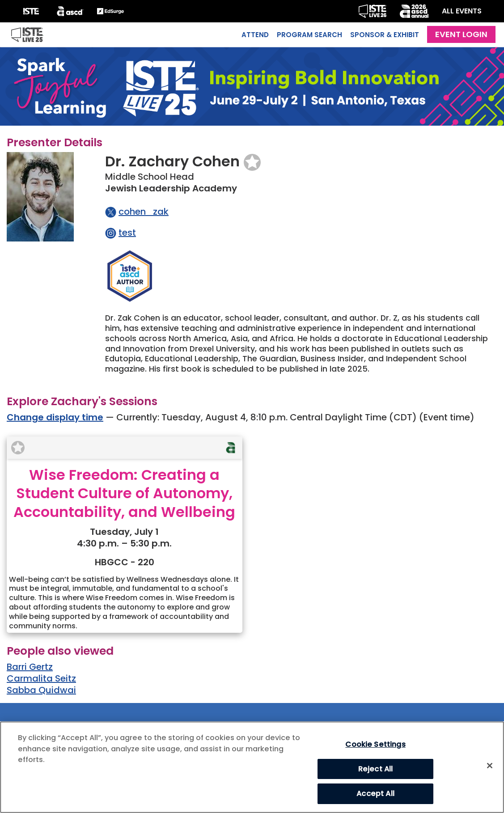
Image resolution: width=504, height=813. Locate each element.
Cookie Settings (375, 744)
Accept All (375, 794)
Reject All (376, 769)
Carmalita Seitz (41, 678)
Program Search (309, 35)
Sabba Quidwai (41, 690)
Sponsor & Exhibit (385, 35)
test (127, 233)
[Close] (490, 766)
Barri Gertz (30, 667)
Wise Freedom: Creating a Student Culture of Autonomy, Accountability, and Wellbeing (124, 493)
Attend (255, 35)
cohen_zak (144, 212)
